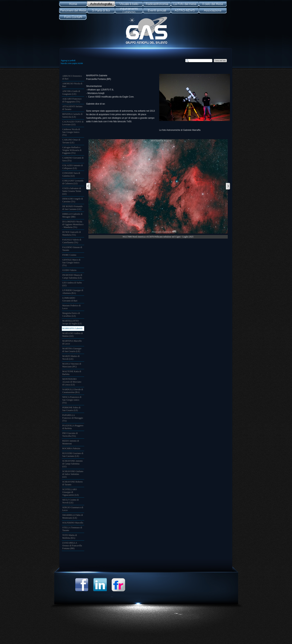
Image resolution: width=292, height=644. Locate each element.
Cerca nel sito (220, 61)
